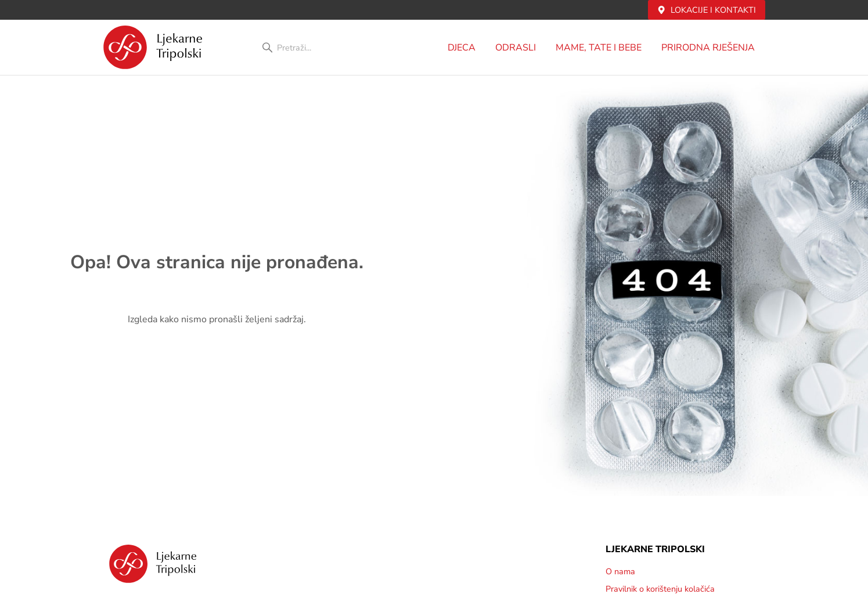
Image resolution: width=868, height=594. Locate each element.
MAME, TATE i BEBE (602, 48)
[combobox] (323, 48)
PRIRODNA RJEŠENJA (711, 48)
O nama (620, 571)
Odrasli (518, 48)
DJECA (464, 48)
